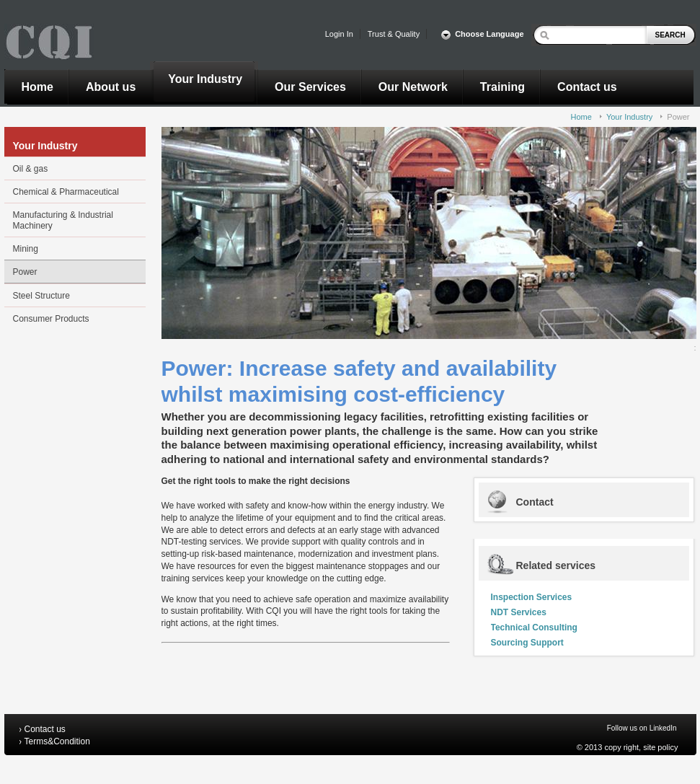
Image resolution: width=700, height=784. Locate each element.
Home (581, 117)
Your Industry (629, 117)
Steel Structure (41, 296)
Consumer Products (51, 319)
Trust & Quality (394, 34)
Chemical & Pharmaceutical (66, 192)
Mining (26, 249)
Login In (339, 34)
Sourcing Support (527, 643)
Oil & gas (31, 169)
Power (678, 117)
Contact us (45, 729)
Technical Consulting (534, 627)
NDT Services (519, 612)
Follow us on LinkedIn (642, 728)
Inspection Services (532, 597)
